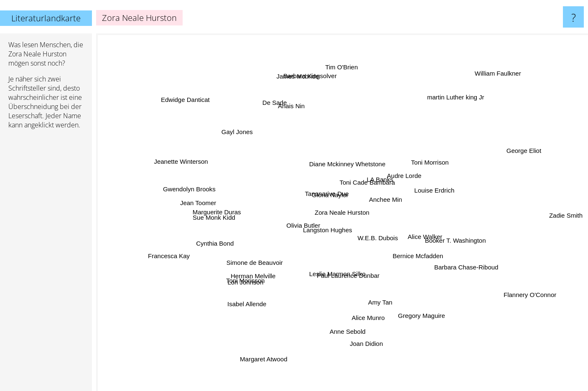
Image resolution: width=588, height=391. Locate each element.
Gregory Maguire (417, 310)
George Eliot (518, 151)
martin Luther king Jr (449, 104)
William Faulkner (500, 65)
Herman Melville (252, 272)
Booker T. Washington (449, 238)
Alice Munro (368, 316)
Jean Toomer (196, 202)
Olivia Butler (304, 222)
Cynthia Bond (217, 241)
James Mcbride (300, 83)
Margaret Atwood (258, 363)
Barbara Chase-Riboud (463, 265)
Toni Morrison (425, 153)
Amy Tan (381, 302)
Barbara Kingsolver (310, 68)
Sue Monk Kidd (215, 216)
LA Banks (381, 180)
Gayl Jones (238, 131)
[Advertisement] (46, 264)
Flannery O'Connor (531, 298)
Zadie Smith (567, 212)
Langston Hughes (325, 232)
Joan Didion (363, 347)
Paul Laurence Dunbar (349, 277)
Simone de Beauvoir (258, 265)
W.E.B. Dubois (378, 240)
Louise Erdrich (443, 189)
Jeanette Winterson (178, 162)
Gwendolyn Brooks (195, 188)
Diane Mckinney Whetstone (351, 166)
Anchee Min (389, 197)
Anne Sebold (347, 324)
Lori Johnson (247, 282)
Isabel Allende (243, 308)
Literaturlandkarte (46, 18)
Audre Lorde (411, 172)
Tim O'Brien (338, 69)
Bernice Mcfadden (418, 253)
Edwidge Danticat (187, 99)
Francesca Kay (173, 254)
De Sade (281, 105)
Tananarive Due (327, 196)
